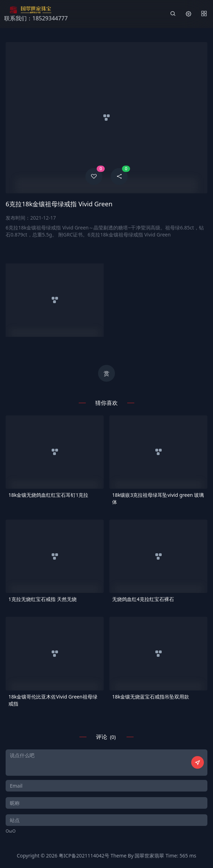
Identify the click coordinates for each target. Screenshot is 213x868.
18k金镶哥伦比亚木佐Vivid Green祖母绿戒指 (53, 700)
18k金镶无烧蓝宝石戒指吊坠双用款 (151, 697)
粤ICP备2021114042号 (84, 856)
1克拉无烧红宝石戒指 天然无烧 (43, 599)
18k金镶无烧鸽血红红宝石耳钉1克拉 (49, 495)
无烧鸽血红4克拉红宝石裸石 (143, 599)
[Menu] (204, 14)
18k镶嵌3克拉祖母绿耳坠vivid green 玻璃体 (158, 498)
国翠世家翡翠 (149, 856)
